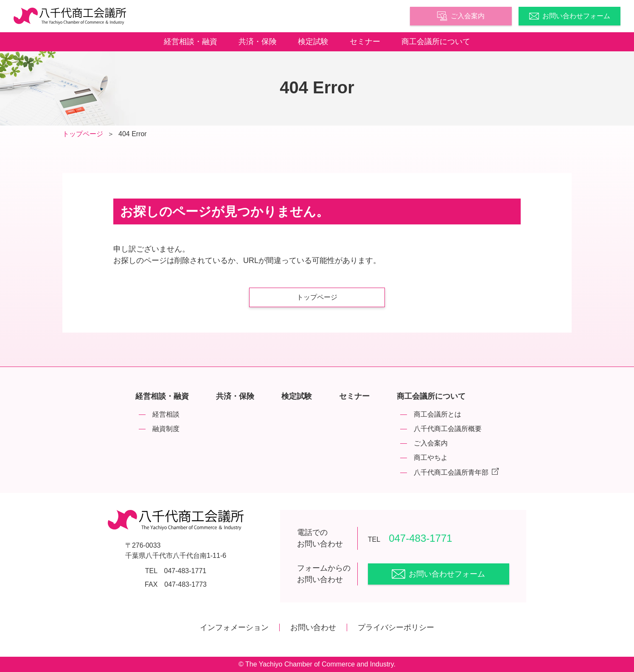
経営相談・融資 (191, 42)
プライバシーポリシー (396, 627)
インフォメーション (234, 627)
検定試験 (313, 42)
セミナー (365, 42)
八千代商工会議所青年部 (456, 472)
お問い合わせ (313, 627)
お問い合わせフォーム (570, 16)
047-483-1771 (410, 538)
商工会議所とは (438, 414)
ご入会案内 (461, 16)
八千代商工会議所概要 (448, 429)
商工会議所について (436, 42)
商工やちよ (431, 458)
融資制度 (166, 429)
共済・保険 (258, 42)
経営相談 (166, 414)
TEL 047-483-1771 (176, 571)
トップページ (83, 134)
